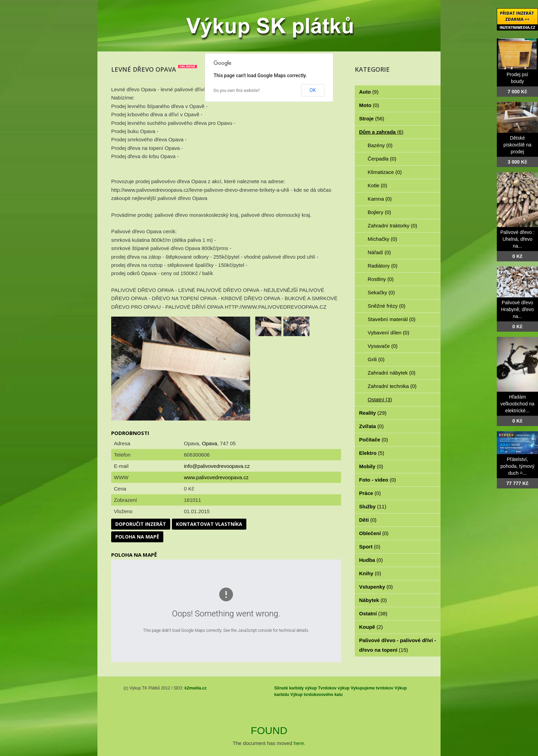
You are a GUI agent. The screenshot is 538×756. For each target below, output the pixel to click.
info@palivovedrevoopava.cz (217, 466)
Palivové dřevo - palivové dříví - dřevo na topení (398, 645)
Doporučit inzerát (141, 524)
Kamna (380, 199)
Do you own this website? (237, 91)
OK (313, 90)
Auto (369, 92)
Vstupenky (376, 587)
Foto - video (378, 480)
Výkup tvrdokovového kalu (317, 695)
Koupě (371, 627)
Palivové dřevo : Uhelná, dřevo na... (517, 239)
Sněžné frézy (387, 306)
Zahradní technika (392, 386)
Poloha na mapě (137, 537)
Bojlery (379, 212)
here (299, 743)
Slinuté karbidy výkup (295, 688)
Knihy (370, 573)
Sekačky (381, 292)
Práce (370, 493)
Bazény (380, 145)
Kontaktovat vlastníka (209, 524)
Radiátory (383, 266)
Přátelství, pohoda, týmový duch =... (518, 466)
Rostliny (381, 279)
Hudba (371, 560)
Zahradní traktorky (393, 226)
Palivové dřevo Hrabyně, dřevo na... (517, 309)
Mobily (371, 466)
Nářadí (379, 252)
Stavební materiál (392, 319)
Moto (369, 105)
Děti (368, 520)
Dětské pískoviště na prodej (517, 145)
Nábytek (373, 600)
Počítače (374, 440)
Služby (373, 506)
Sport (370, 547)
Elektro (372, 453)
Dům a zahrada (381, 132)
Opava (210, 443)
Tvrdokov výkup (334, 688)
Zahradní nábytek (392, 373)
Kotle (378, 185)
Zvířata (372, 426)
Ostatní (380, 399)
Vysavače (383, 346)
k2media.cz (196, 688)
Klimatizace (385, 172)
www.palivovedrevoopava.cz (216, 477)
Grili (376, 359)
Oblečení (374, 533)
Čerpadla (382, 159)
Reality (373, 413)
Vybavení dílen (389, 333)
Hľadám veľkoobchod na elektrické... (517, 404)
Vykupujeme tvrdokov (372, 688)
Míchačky (383, 239)
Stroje (372, 119)
